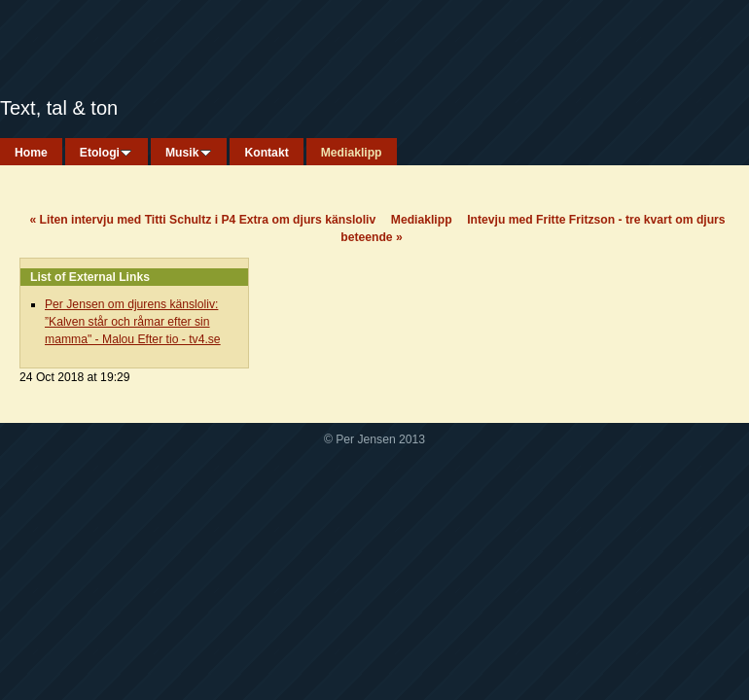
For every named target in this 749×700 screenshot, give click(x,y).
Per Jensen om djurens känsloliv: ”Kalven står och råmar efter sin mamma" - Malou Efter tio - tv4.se (133, 322)
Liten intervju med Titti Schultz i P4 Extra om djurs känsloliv (202, 220)
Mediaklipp (422, 220)
